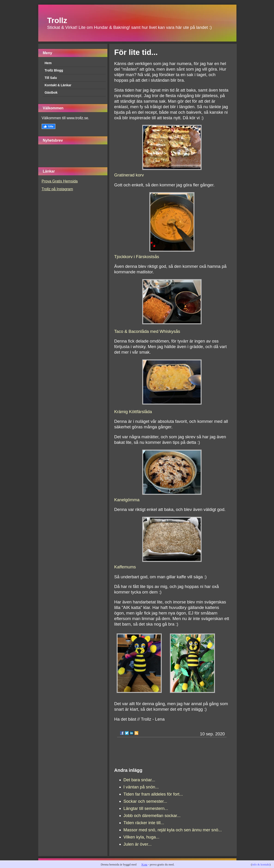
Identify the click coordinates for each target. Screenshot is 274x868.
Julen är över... (138, 844)
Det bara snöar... (139, 780)
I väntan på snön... (141, 787)
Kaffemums (125, 567)
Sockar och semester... (145, 801)
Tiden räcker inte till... (144, 823)
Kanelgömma (127, 500)
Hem (48, 63)
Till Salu (51, 78)
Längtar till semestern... (146, 808)
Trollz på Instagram (57, 189)
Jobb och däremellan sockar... (152, 816)
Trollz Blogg (54, 70)
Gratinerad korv (129, 175)
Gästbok (51, 92)
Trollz (57, 20)
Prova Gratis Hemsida (60, 181)
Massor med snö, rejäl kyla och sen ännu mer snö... (173, 830)
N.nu (144, 864)
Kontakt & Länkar (58, 85)
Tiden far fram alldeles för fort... (153, 794)
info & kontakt (261, 864)
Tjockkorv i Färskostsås (137, 257)
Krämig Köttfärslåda (133, 412)
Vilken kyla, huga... (141, 837)
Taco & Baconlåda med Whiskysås (147, 331)
